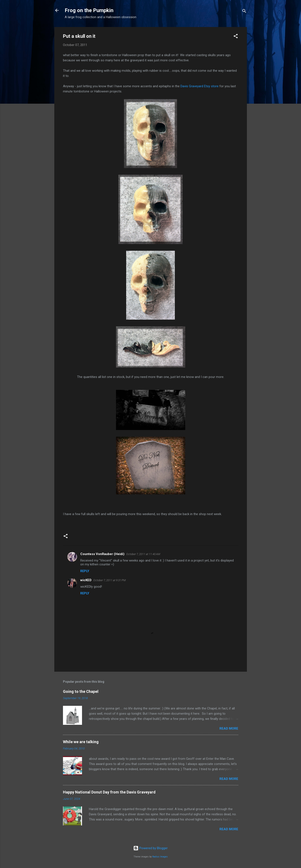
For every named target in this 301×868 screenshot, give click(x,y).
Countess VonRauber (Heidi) (102, 554)
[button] (236, 37)
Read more (229, 728)
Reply (85, 571)
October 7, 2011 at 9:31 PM (109, 580)
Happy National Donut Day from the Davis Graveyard (109, 792)
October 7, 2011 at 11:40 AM (143, 554)
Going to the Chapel (81, 691)
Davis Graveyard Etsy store (200, 86)
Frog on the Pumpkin (89, 10)
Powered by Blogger (150, 848)
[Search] (244, 12)
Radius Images (160, 857)
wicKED (86, 580)
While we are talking (81, 742)
